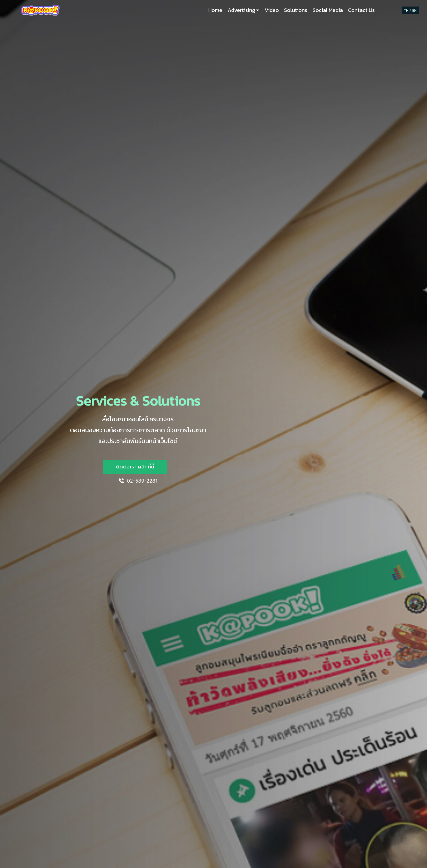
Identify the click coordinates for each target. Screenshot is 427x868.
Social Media (328, 10)
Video (272, 10)
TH (406, 10)
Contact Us (361, 10)
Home (215, 10)
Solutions (296, 10)
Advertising (241, 10)
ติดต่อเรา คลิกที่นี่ (135, 467)
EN (414, 10)
